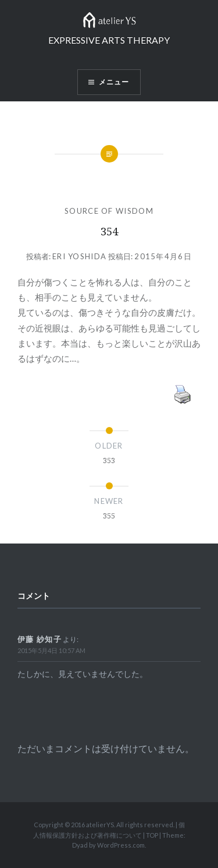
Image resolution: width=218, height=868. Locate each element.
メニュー (114, 82)
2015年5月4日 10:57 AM (51, 650)
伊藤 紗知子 (40, 639)
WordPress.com (121, 845)
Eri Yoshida (79, 256)
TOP (152, 835)
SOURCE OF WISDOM (109, 211)
